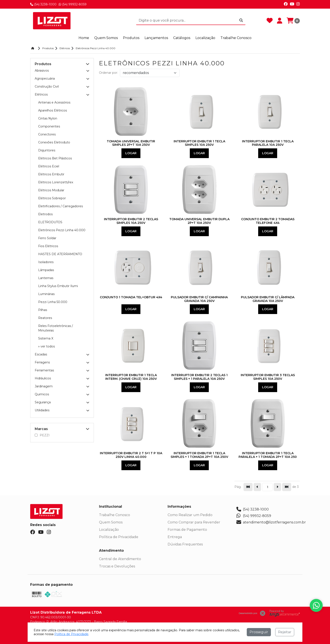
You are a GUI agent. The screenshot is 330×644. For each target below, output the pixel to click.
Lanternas (46, 278)
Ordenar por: (108, 73)
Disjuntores (47, 150)
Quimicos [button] (62, 394)
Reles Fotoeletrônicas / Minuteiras (56, 328)
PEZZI (42, 435)
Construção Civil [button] (62, 86)
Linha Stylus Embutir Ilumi (58, 286)
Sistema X (46, 338)
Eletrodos (45, 214)
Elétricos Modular (51, 190)
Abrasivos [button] (62, 71)
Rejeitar (285, 632)
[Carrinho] (293, 21)
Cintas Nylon (48, 118)
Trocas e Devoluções (117, 566)
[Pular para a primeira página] (248, 487)
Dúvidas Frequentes (185, 544)
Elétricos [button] (62, 94)
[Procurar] (241, 20)
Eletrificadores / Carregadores (60, 206)
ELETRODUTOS (50, 222)
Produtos (131, 38)
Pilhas (43, 310)
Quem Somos (111, 522)
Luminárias (46, 294)
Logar (131, 153)
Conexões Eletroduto (54, 142)
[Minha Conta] (280, 21)
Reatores (45, 318)
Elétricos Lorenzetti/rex (56, 182)
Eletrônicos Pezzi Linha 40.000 (62, 230)
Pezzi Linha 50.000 (53, 302)
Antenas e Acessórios (54, 102)
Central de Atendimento (120, 559)
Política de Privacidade (119, 537)
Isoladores (46, 262)
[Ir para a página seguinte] (277, 487)
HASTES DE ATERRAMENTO (60, 254)
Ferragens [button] (62, 362)
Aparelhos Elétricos (53, 110)
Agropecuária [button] (62, 79)
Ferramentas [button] (62, 370)
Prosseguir (259, 632)
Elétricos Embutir (51, 174)
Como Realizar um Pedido (190, 515)
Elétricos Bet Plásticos (55, 158)
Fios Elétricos (48, 246)
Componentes (49, 126)
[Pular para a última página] (287, 487)
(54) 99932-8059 (73, 4)
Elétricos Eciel (49, 166)
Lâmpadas (46, 270)
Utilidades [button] (62, 410)
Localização (109, 530)
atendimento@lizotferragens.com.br (271, 522)
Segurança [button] (62, 402)
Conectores (47, 134)
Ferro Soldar (47, 238)
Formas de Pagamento (187, 530)
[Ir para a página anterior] (257, 487)
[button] (88, 64)
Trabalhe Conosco (115, 515)
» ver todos (46, 346)
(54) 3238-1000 (43, 4)
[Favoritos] (270, 21)
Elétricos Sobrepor (52, 198)
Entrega (175, 537)
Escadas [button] (62, 354)
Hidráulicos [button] (62, 378)
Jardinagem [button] (62, 386)
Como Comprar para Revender (194, 522)
